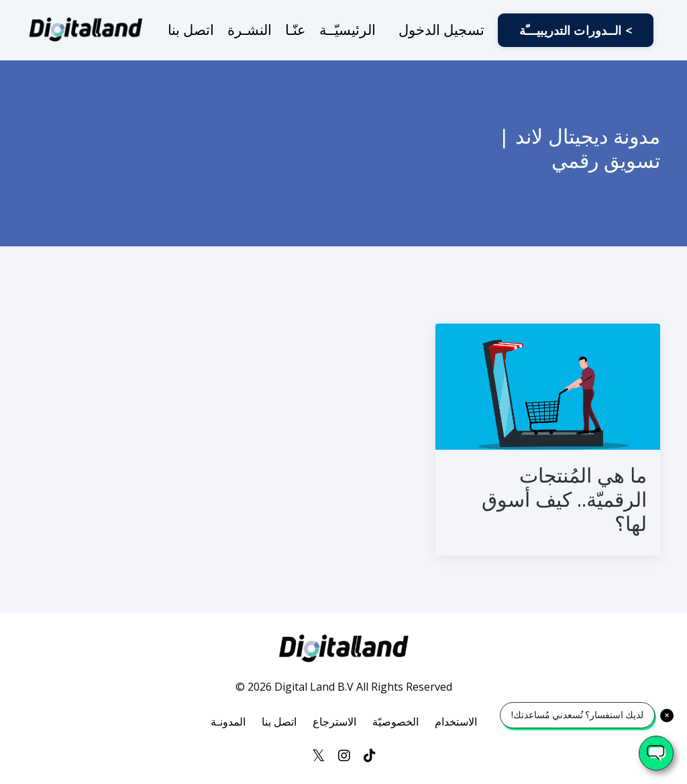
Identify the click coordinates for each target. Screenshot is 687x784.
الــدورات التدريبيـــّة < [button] (576, 30)
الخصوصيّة (395, 722)
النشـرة (250, 30)
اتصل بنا (191, 30)
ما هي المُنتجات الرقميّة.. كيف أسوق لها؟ (564, 499)
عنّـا (296, 30)
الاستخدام (456, 722)
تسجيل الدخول (441, 30)
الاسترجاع (334, 722)
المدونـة (228, 722)
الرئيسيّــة (348, 30)
